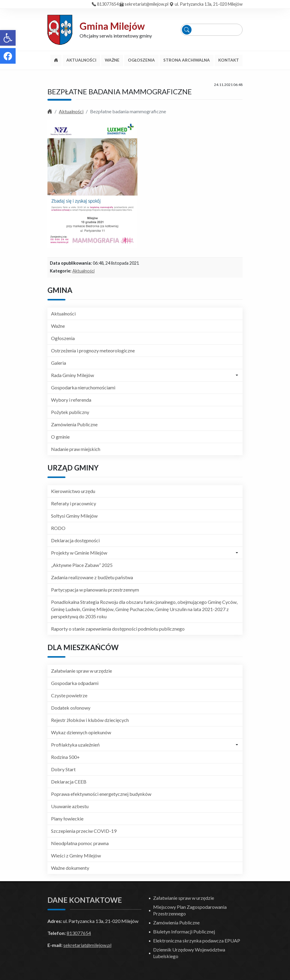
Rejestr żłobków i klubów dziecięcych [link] (90, 720)
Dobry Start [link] (63, 769)
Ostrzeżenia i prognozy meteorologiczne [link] (93, 350)
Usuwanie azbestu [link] (70, 806)
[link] (8, 38)
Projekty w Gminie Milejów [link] (79, 553)
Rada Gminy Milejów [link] (72, 375)
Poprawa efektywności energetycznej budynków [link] (101, 794)
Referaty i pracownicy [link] (74, 503)
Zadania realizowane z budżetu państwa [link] (92, 577)
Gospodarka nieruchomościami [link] (83, 387)
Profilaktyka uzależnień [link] (75, 745)
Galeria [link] (59, 363)
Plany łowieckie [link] (67, 819)
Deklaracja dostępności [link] (75, 540)
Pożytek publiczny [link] (70, 412)
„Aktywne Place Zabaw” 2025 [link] (82, 565)
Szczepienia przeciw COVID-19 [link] (84, 831)
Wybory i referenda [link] (71, 400)
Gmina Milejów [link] (112, 26)
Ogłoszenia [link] (63, 338)
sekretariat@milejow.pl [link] (147, 4)
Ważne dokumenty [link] (70, 868)
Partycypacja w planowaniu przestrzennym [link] (95, 590)
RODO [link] (58, 528)
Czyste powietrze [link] (69, 695)
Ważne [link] (58, 326)
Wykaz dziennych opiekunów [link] (81, 732)
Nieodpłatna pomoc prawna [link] (80, 843)
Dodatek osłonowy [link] (71, 708)
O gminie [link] (60, 437)
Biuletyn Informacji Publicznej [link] (184, 931)
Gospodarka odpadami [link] (75, 683)
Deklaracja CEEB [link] (69, 782)
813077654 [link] (108, 4)
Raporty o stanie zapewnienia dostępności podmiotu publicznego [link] (118, 629)
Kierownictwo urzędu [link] (73, 491)
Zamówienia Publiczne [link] (74, 424)
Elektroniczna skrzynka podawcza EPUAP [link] (197, 940)
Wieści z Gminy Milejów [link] (76, 855)
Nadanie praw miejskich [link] (76, 449)
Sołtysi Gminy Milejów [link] (74, 516)
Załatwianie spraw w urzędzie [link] (82, 671)
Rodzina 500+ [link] (65, 757)
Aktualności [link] (71, 111)
